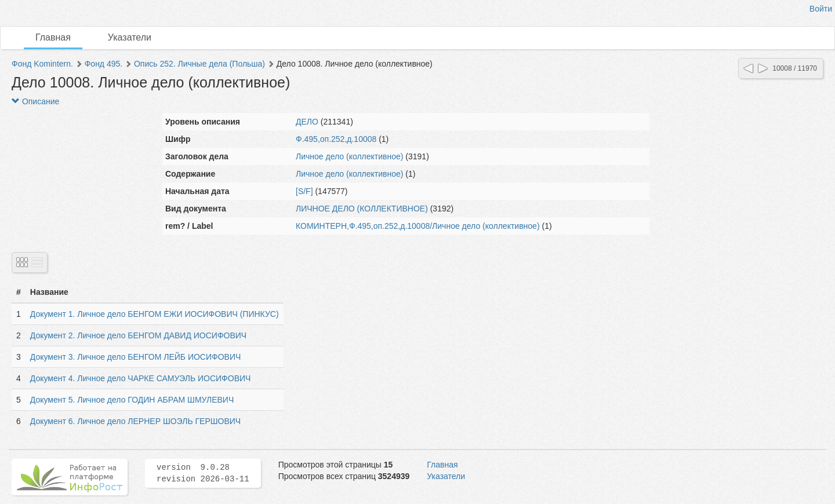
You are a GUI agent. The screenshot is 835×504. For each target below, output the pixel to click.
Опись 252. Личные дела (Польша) (199, 64)
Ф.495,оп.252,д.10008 (336, 139)
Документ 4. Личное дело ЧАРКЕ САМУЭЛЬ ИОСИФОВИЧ (141, 378)
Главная (53, 37)
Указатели (130, 37)
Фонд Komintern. (42, 64)
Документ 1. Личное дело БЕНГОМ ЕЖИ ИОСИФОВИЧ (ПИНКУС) (155, 314)
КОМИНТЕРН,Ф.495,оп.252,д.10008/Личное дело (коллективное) (418, 226)
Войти (821, 9)
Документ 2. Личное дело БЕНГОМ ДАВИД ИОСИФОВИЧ (138, 335)
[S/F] (304, 191)
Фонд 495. (104, 64)
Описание (35, 101)
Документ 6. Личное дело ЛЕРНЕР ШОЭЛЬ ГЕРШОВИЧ (135, 421)
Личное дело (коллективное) (349, 156)
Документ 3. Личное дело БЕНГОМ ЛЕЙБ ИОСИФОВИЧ (135, 357)
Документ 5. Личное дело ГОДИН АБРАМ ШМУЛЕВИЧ (132, 400)
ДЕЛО (307, 122)
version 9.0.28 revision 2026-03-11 (203, 473)
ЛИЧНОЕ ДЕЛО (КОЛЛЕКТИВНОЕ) (362, 209)
